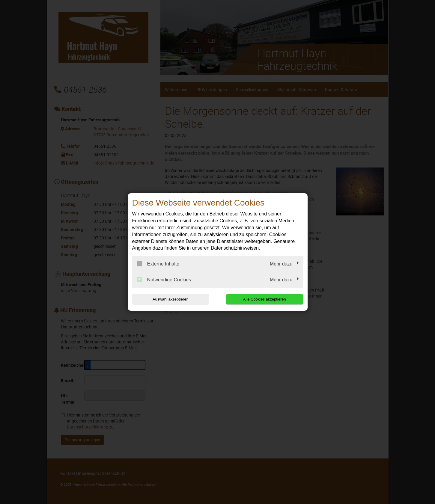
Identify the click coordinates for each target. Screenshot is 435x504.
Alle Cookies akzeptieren (265, 299)
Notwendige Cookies (164, 280)
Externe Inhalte (158, 264)
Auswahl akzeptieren (171, 299)
